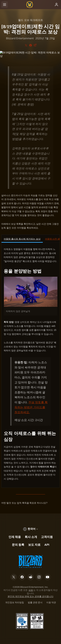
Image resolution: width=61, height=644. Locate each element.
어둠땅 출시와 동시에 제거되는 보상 (22, 239)
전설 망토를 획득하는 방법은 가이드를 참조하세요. (31, 407)
